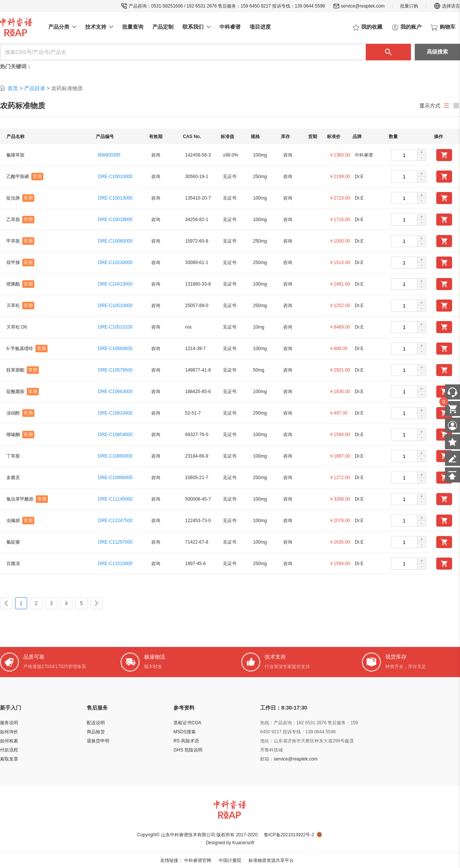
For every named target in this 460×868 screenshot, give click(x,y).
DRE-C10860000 (115, 456)
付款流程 (9, 750)
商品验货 (96, 732)
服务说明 (9, 723)
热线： (267, 723)
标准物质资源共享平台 (271, 860)
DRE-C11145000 (115, 499)
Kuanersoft (243, 843)
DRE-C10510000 (115, 306)
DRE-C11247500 (115, 521)
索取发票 (9, 759)
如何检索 (9, 741)
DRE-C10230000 (115, 263)
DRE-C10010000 (115, 177)
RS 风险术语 (186, 741)
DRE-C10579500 (115, 370)
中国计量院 (230, 860)
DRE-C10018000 (115, 220)
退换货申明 (98, 741)
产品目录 (35, 88)
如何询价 (9, 732)
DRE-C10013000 (115, 198)
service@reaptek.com (363, 6)
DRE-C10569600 (115, 349)
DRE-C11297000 (115, 542)
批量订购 (409, 6)
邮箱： (267, 759)
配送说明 (96, 723)
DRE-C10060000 (115, 241)
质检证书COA (187, 723)
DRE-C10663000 (115, 392)
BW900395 (109, 155)
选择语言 (447, 6)
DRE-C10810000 (115, 413)
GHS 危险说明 (188, 750)
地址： (267, 741)
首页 (13, 88)
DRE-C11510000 (115, 564)
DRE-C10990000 (115, 478)
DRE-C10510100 (115, 327)
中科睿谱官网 (198, 860)
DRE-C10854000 (115, 435)
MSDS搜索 (185, 732)
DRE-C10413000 (115, 284)
